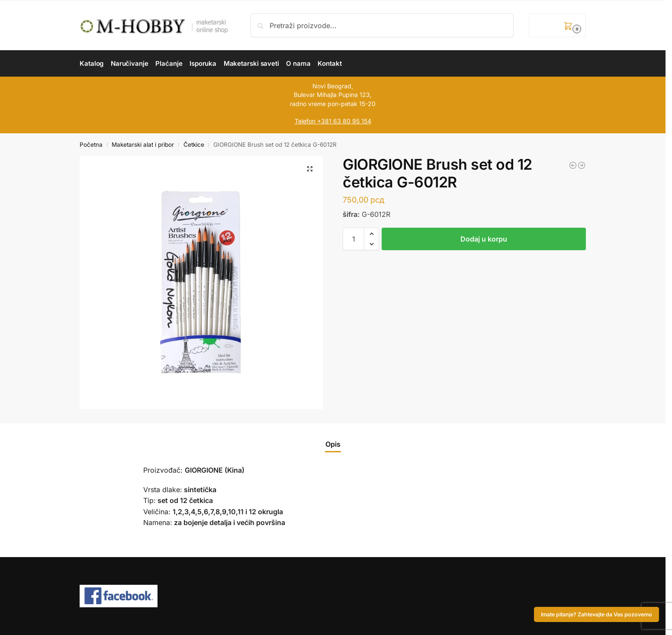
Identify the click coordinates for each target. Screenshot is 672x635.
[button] (557, 25)
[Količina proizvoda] (354, 239)
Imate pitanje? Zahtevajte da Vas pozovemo (596, 614)
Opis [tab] (333, 444)
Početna (91, 145)
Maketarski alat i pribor (143, 145)
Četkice (194, 145)
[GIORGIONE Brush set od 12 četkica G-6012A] (573, 165)
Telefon (305, 121)
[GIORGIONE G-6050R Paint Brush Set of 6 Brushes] (582, 165)
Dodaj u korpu (484, 239)
